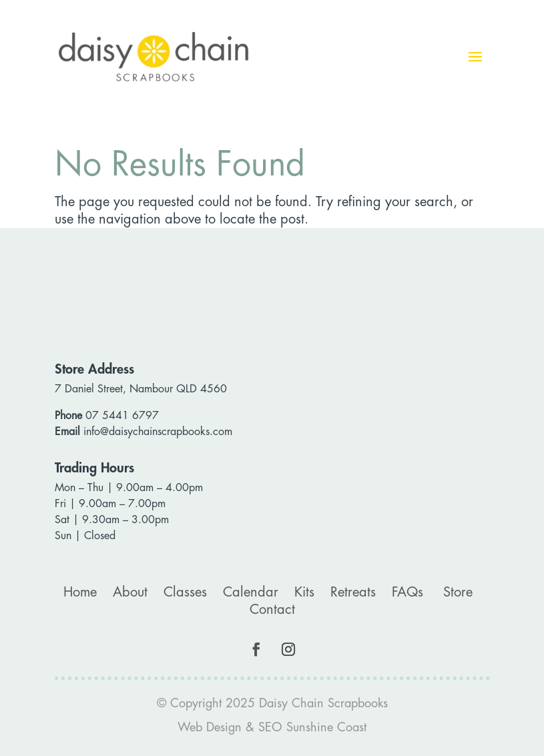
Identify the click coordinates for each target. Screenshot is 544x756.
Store (458, 592)
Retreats (353, 592)
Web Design (210, 727)
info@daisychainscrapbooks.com (158, 432)
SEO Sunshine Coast (312, 727)
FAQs (407, 592)
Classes (185, 592)
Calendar (251, 592)
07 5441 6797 (122, 416)
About (130, 592)
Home (80, 592)
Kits (304, 592)
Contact (272, 610)
